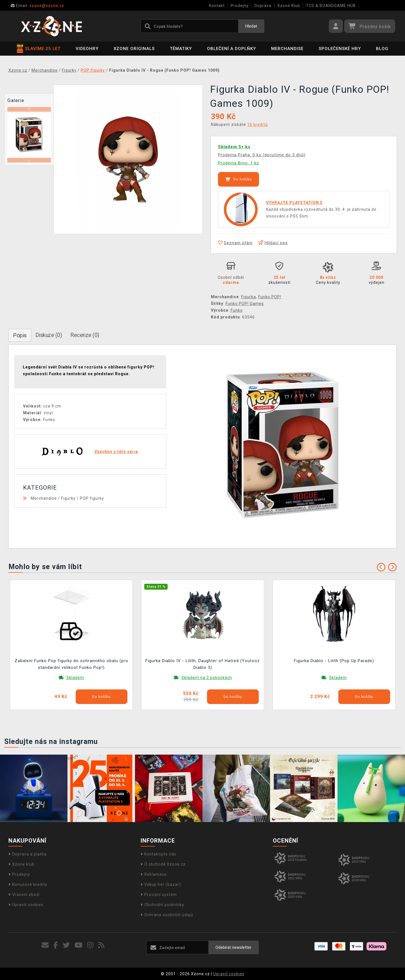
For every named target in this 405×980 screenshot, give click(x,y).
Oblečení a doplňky (231, 49)
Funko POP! (270, 297)
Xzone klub (22, 864)
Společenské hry (340, 49)
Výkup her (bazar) (161, 884)
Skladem (75, 678)
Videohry (87, 49)
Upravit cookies (26, 905)
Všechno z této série (116, 452)
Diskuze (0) (49, 335)
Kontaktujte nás (158, 854)
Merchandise (287, 49)
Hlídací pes (273, 243)
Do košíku (238, 179)
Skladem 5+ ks (234, 147)
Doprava (263, 6)
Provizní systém (159, 895)
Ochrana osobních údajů (167, 915)
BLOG (382, 49)
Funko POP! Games (245, 304)
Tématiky (181, 49)
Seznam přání (235, 243)
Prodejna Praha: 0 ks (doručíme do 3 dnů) (262, 155)
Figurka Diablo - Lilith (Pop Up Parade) (334, 661)
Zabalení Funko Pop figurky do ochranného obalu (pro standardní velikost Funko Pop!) (71, 664)
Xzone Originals (134, 49)
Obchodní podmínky (162, 905)
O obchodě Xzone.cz (163, 864)
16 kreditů (257, 125)
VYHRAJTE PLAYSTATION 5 (294, 203)
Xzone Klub (289, 6)
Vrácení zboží (24, 895)
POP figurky (92, 498)
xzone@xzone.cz (37, 6)
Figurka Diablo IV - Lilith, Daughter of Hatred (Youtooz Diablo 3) (203, 664)
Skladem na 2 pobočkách (207, 678)
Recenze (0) (85, 335)
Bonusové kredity (28, 884)
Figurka (248, 297)
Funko (237, 310)
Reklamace (154, 874)
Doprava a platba (28, 854)
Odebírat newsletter (233, 947)
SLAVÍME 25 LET (39, 49)
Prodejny (240, 6)
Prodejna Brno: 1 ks (238, 163)
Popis (20, 335)
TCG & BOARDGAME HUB (331, 6)
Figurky (68, 498)
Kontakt (217, 6)
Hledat (251, 26)
